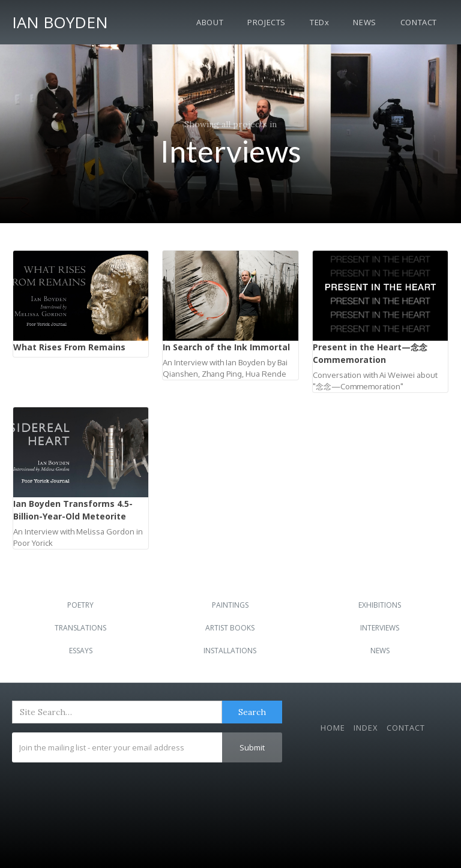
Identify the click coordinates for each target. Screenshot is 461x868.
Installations (230, 651)
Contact (419, 22)
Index (366, 728)
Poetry (80, 605)
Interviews (380, 628)
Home (333, 728)
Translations (80, 628)
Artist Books (230, 628)
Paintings (230, 605)
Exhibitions (380, 605)
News (364, 22)
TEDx (319, 22)
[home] (60, 20)
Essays (81, 651)
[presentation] (103, 792)
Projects (267, 22)
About (210, 22)
